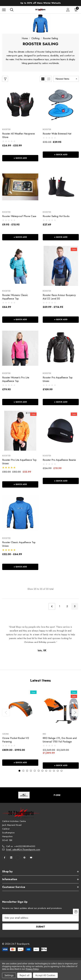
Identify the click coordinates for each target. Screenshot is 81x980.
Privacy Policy (32, 969)
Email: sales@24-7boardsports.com (23, 849)
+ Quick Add (20, 158)
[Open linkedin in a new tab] (11, 858)
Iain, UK (42, 650)
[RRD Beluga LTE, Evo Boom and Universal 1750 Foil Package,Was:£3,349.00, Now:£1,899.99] (61, 709)
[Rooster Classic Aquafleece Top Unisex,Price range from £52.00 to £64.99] (20, 513)
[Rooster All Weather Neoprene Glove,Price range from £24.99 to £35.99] (20, 104)
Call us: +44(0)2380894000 (21, 846)
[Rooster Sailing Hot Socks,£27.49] (61, 187)
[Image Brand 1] (24, 795)
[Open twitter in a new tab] (18, 858)
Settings (9, 975)
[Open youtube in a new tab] (31, 858)
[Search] (12, 10)
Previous (52, 606)
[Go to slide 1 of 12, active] (19, 771)
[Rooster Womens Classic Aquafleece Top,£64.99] (20, 266)
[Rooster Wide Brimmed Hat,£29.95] (61, 104)
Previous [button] (6, 713)
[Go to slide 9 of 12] (50, 771)
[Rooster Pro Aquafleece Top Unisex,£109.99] (61, 348)
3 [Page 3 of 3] (75, 606)
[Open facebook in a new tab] (5, 858)
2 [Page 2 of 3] (67, 606)
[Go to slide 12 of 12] (62, 771)
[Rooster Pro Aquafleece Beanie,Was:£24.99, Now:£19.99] (61, 431)
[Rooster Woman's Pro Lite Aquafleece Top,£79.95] (20, 348)
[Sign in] (68, 10)
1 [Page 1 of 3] (60, 606)
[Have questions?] (76, 938)
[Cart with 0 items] (76, 10)
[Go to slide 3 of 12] (27, 771)
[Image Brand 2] (57, 795)
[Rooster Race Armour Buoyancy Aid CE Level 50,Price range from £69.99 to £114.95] (61, 266)
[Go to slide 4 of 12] (31, 771)
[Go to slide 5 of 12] (35, 771)
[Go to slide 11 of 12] (58, 771)
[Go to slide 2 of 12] (23, 771)
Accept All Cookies (45, 975)
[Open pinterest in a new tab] (24, 858)
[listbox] (66, 79)
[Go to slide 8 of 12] (46, 771)
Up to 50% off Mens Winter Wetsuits (40, 3)
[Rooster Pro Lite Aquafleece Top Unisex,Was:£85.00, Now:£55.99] (20, 431)
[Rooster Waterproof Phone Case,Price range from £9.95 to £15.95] (20, 187)
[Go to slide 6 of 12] (39, 771)
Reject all (25, 975)
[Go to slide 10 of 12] (54, 771)
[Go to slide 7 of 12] (42, 771)
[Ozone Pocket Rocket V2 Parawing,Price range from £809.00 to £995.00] (20, 709)
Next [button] (75, 713)
